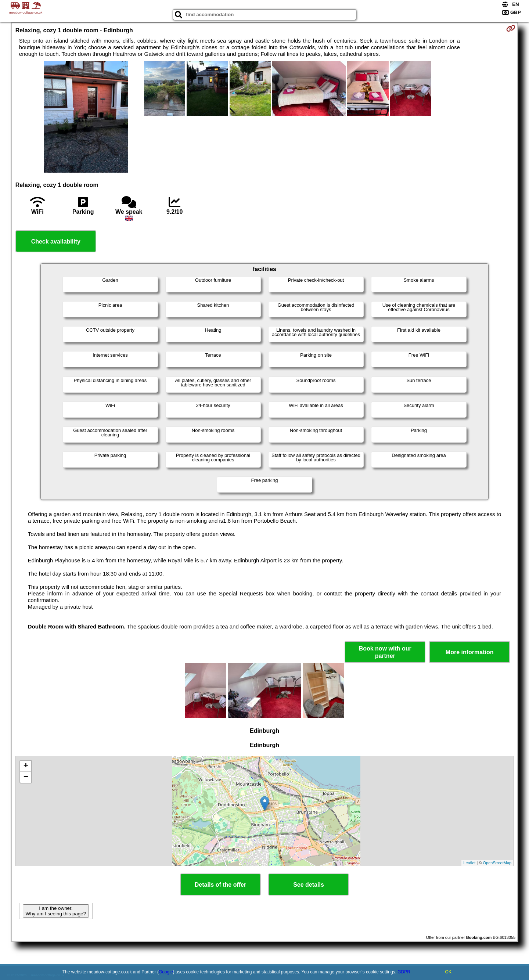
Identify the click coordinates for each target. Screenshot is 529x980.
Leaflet (469, 863)
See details (309, 885)
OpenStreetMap (497, 863)
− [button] (26, 777)
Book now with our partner (385, 652)
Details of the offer (220, 885)
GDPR (404, 972)
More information (470, 652)
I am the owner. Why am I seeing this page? (56, 911)
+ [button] (26, 766)
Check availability (56, 242)
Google (166, 972)
